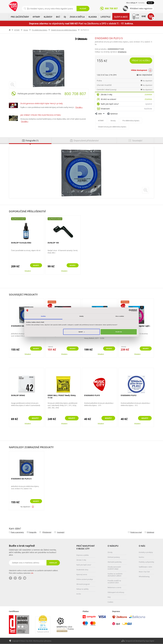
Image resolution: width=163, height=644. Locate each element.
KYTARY (36, 17)
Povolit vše (119, 332)
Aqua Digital (150, 641)
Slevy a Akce (121, 17)
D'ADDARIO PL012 (129, 395)
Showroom (105, 109)
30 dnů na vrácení (108, 99)
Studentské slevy (82, 570)
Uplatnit (149, 104)
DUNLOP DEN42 (18, 395)
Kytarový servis (82, 574)
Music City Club (144, 572)
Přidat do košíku (141, 61)
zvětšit (145, 190)
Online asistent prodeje (85, 579)
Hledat (83, 8)
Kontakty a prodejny (146, 552)
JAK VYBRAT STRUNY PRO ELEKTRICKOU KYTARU (41, 115)
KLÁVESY (48, 17)
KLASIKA (93, 17)
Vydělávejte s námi (145, 567)
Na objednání (25, 507)
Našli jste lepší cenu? (110, 104)
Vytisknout (114, 114)
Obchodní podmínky (115, 562)
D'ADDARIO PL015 (92, 395)
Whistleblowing (144, 576)
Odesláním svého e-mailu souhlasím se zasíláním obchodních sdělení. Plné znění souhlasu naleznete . (33, 572)
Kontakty (141, 3)
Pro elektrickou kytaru (40, 30)
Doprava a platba (83, 555)
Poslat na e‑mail (136, 532)
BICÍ (58, 17)
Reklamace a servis (114, 587)
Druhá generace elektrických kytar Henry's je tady (42, 103)
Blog (150, 3)
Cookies (110, 602)
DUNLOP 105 (53, 243)
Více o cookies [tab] (120, 316)
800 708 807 (75, 94)
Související (61, 532)
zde (32, 573)
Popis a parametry (17, 532)
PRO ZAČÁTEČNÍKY (20, 17)
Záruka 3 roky (106, 94)
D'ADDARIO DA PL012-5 (21, 479)
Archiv (79, 594)
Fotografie (33, 532)
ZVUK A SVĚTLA (77, 17)
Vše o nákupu (131, 3)
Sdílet (100, 114)
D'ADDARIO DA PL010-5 (21, 326)
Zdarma (148, 94)
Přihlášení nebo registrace (141, 8)
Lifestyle (106, 17)
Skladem (28, 271)
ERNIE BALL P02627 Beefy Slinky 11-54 (62, 396)
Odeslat (53, 563)
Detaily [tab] (81, 316)
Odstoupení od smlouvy (116, 592)
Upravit (82, 332)
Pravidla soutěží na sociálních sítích (114, 582)
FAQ (109, 597)
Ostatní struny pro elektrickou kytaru (64, 30)
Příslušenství (47, 532)
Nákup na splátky (82, 589)
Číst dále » (79, 107)
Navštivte (148, 109)
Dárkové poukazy (114, 557)
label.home (10, 30)
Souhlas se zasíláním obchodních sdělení (115, 575)
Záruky (110, 552)
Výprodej (52, 302)
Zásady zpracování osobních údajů (114, 568)
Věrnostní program (83, 584)
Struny (26, 30)
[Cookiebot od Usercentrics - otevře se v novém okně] (126, 310)
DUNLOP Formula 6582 (21, 243)
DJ (65, 17)
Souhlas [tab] (43, 316)
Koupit (35, 265)
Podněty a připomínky (146, 562)
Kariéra (141, 557)
